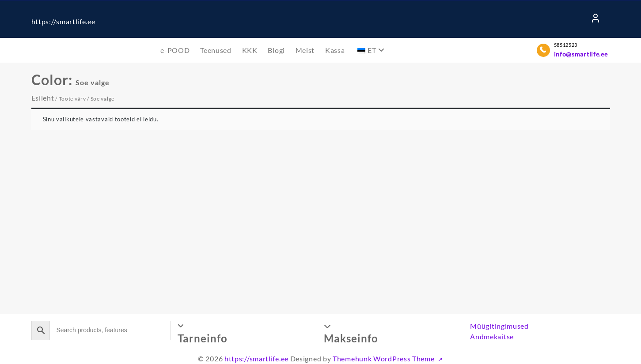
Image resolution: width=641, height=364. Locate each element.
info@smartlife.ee (581, 54)
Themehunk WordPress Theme (384, 358)
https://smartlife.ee (63, 21)
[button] (247, 333)
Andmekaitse (492, 336)
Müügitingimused (499, 326)
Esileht (43, 98)
